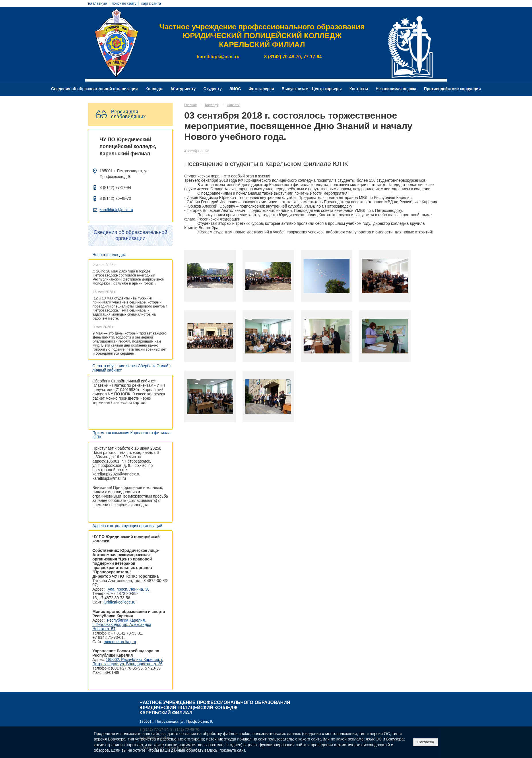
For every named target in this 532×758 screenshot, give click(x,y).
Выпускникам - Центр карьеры (312, 89)
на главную (97, 3)
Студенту (213, 89)
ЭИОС (235, 89)
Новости (233, 105)
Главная (191, 105)
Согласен (426, 742)
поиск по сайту (124, 3)
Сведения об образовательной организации (94, 89)
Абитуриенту (183, 89)
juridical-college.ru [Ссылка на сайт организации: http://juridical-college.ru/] (120, 602)
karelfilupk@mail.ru (116, 210)
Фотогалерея (261, 89)
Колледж (154, 89)
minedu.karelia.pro (120, 642)
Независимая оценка (396, 89)
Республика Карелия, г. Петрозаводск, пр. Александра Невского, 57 (122, 625)
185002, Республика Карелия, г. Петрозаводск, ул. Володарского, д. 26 (128, 662)
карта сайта (151, 3)
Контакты (359, 89)
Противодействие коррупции (453, 89)
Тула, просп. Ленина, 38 (128, 589)
